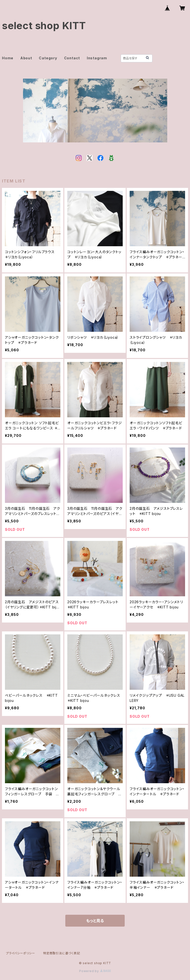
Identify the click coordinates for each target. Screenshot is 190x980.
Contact (72, 58)
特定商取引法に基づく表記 (62, 953)
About (26, 58)
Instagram (97, 58)
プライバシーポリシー (21, 953)
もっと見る (95, 921)
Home (8, 58)
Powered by (95, 971)
